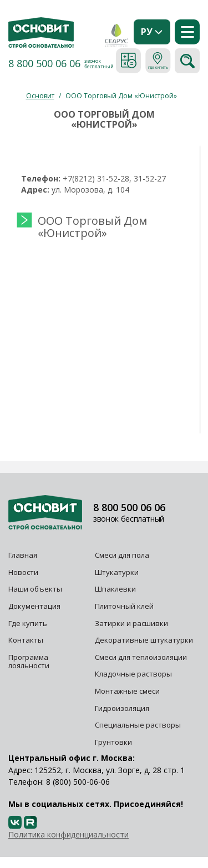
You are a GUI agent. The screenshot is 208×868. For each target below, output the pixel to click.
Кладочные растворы (133, 674)
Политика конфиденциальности (69, 834)
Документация (34, 606)
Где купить (28, 623)
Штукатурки (117, 572)
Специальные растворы (138, 725)
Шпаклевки (115, 589)
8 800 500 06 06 (44, 63)
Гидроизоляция (123, 708)
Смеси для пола (122, 555)
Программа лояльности (29, 662)
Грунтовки (113, 742)
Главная (23, 555)
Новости (23, 572)
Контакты (26, 640)
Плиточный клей (125, 606)
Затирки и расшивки (131, 623)
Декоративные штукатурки (144, 640)
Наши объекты (35, 589)
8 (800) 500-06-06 (78, 782)
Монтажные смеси (127, 691)
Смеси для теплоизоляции (141, 657)
